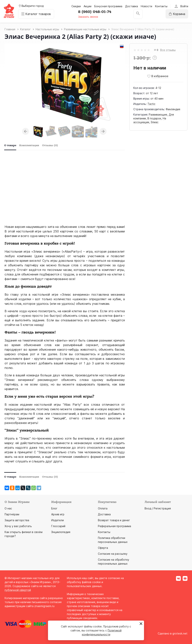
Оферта (103, 548)
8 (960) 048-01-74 (95, 12)
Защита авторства (17, 520)
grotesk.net (180, 633)
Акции (88, 6)
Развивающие (158, 115)
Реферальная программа (114, 526)
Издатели (58, 520)
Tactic (151, 104)
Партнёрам (12, 514)
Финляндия (173, 109)
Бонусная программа (108, 6)
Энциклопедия (61, 532)
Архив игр (58, 514)
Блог (54, 508)
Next (103, 131)
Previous (26, 131)
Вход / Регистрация (158, 508)
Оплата (103, 508)
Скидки (76, 6)
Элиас (155, 122)
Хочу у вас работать (18, 526)
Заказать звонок (88, 17)
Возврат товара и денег (114, 520)
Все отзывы (168, 50)
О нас (8, 508)
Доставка (132, 6)
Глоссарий (58, 526)
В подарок (154, 118)
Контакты (161, 6)
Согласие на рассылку (113, 554)
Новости (146, 6)
